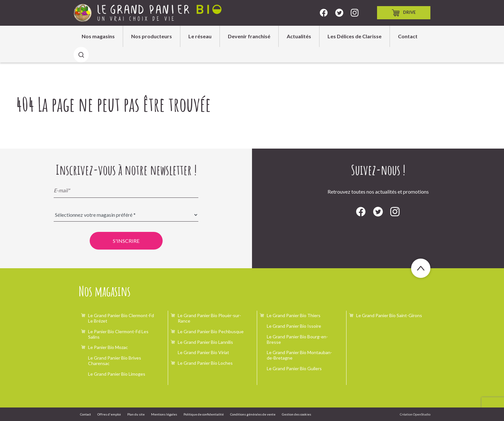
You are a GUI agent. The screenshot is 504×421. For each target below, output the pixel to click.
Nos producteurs (152, 36)
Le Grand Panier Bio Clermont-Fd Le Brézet (121, 318)
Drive (404, 13)
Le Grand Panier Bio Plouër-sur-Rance (209, 318)
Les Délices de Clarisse (355, 36)
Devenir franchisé (249, 36)
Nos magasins (98, 36)
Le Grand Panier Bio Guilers (294, 368)
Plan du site (136, 414)
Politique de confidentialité (204, 414)
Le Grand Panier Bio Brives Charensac (115, 361)
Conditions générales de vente (253, 414)
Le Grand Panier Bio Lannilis (205, 342)
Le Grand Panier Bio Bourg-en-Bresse (297, 339)
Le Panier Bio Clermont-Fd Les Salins (118, 334)
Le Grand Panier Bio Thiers (294, 315)
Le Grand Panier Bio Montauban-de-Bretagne (299, 355)
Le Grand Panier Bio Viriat (203, 352)
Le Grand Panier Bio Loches (205, 363)
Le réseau (200, 36)
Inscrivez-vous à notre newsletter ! (126, 170)
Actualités (299, 36)
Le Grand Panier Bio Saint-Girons (389, 315)
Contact (408, 36)
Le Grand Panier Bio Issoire (294, 326)
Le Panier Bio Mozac (108, 347)
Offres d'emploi (109, 414)
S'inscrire (126, 241)
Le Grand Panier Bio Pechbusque (211, 331)
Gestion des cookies (297, 414)
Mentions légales (164, 414)
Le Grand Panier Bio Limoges (117, 374)
